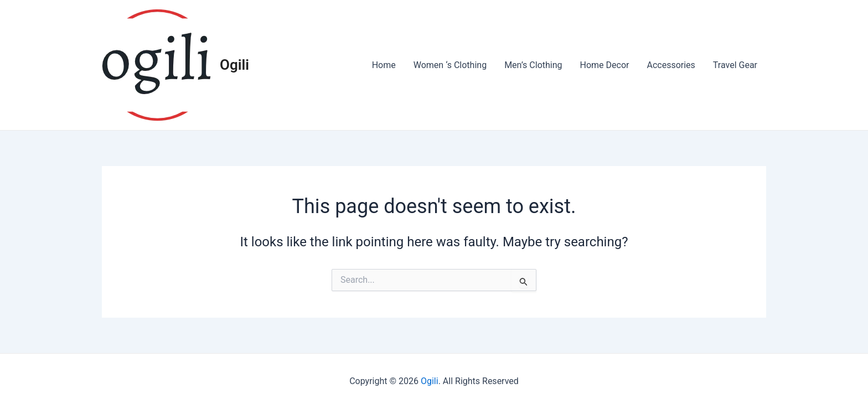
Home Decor (605, 65)
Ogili (234, 65)
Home (384, 65)
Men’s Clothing (533, 65)
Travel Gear (735, 65)
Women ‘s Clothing (450, 65)
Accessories (671, 65)
